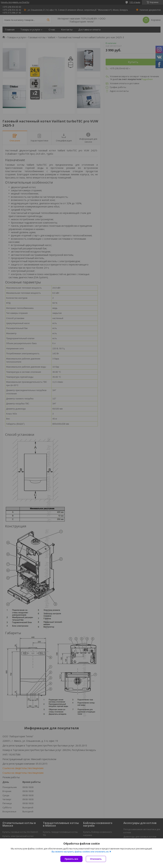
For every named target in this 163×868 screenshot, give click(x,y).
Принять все (71, 859)
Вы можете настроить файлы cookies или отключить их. (80, 852)
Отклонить (96, 859)
